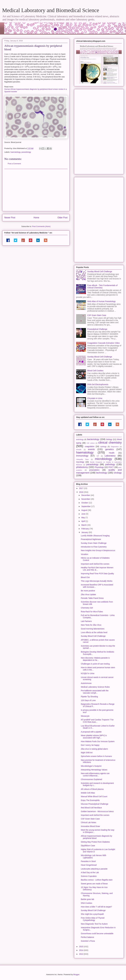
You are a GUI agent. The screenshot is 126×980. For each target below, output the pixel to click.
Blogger (76, 974)
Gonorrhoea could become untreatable (97, 934)
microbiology (104, 459)
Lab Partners (86, 621)
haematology (16, 152)
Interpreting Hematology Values (94, 770)
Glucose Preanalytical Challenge (95, 804)
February (85, 529)
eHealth (79, 450)
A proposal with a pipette (91, 732)
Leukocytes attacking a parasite (94, 869)
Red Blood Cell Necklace (91, 808)
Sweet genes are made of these (94, 884)
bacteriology (93, 439)
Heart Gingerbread (89, 865)
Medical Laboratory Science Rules (95, 687)
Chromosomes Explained (91, 779)
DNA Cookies (87, 903)
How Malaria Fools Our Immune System (98, 741)
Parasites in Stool (88, 861)
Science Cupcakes (89, 876)
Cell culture (91, 443)
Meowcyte (85, 716)
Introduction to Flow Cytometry (94, 547)
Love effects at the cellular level (94, 632)
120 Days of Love (88, 700)
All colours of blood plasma (92, 789)
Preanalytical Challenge (97, 329)
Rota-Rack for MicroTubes (92, 612)
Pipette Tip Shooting (89, 697)
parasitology (26, 152)
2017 (81, 488)
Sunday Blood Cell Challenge (100, 271)
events (91, 449)
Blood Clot (85, 577)
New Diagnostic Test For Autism (94, 924)
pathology (110, 464)
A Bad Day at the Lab (90, 872)
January (85, 532)
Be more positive (88, 591)
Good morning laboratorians (93, 629)
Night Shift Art (87, 753)
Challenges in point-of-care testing (95, 664)
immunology (82, 456)
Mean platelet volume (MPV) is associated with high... (94, 737)
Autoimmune (86, 683)
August (84, 510)
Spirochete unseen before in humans (96, 756)
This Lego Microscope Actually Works (97, 581)
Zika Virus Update (88, 594)
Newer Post (10, 218)
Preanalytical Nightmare (91, 539)
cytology (103, 447)
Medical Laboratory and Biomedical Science (51, 10)
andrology (80, 439)
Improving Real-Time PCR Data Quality (97, 574)
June (84, 514)
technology (102, 473)
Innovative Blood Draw (90, 826)
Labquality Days (82, 459)
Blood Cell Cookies (95, 371)
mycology (80, 462)
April (83, 521)
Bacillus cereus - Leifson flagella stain (97, 880)
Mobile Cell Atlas (88, 793)
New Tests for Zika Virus (91, 625)
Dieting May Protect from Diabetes (95, 842)
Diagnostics (115, 447)
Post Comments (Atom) (41, 226)
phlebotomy (82, 467)
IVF (98, 456)
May (83, 518)
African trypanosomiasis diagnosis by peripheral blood (96, 837)
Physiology (99, 467)
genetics (110, 449)
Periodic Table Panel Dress (92, 598)
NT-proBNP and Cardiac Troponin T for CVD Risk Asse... (97, 721)
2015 (81, 947)
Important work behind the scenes (95, 564)
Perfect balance (87, 937)
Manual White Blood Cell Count (94, 796)
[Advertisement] (36, 190)
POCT (111, 467)
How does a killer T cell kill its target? (96, 907)
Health (112, 453)
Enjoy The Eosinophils (90, 800)
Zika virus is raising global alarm (94, 749)
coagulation (90, 446)
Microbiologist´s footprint (91, 766)
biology (109, 439)
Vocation (85, 554)
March (84, 525)
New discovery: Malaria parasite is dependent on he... (95, 659)
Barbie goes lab (87, 899)
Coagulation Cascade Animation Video (104, 343)
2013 (81, 954)
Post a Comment (14, 164)
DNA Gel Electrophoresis (98, 384)
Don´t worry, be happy (90, 745)
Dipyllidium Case (88, 846)
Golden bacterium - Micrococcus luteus (97, 811)
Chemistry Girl (87, 608)
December (86, 495)
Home (36, 218)
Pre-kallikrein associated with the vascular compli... (95, 692)
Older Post (62, 218)
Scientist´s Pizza (88, 941)
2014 (81, 950)
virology (118, 473)
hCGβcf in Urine (88, 673)
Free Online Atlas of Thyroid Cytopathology (93, 919)
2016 (81, 492)
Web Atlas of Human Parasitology (101, 301)
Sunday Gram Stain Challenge (94, 543)
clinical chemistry (110, 443)
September (86, 506)
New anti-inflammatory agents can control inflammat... (95, 775)
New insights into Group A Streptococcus (98, 550)
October (85, 503)
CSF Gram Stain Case (97, 315)
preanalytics (94, 470)
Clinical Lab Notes (89, 822)
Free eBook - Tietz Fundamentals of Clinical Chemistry (102, 286)
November (86, 499)
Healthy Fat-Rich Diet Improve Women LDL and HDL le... (97, 569)
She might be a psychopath (92, 914)
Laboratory (110, 456)
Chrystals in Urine (95, 398)
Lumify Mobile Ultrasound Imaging (95, 536)
